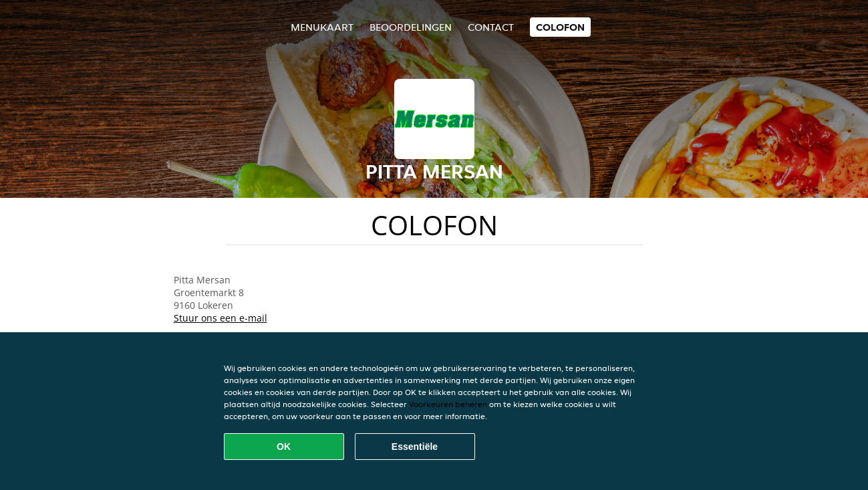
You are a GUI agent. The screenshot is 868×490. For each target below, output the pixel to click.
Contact (491, 27)
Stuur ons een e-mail (221, 318)
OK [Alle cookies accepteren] (284, 447)
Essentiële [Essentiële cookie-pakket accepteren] (415, 447)
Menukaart (322, 27)
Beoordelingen (411, 27)
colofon (560, 27)
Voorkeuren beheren (448, 404)
